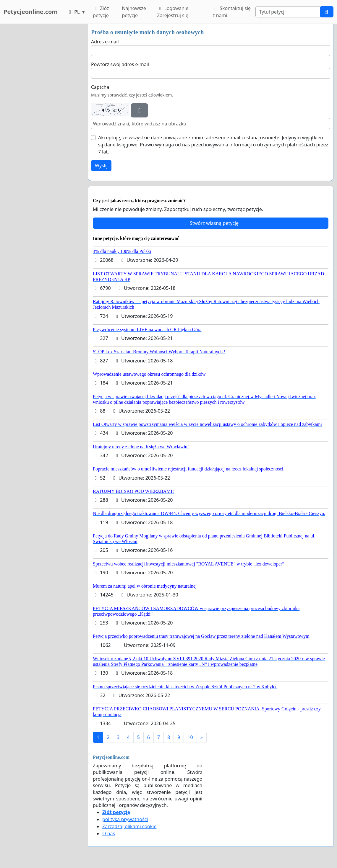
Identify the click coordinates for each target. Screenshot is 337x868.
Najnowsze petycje (134, 12)
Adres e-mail (105, 42)
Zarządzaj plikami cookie (129, 826)
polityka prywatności (125, 819)
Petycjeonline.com (31, 12)
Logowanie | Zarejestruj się (175, 12)
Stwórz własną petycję (211, 223)
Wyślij (101, 166)
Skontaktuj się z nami (232, 12)
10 (190, 737)
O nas (109, 833)
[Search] (288, 12)
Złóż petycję (101, 12)
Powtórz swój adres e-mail (120, 64)
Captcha (100, 87)
